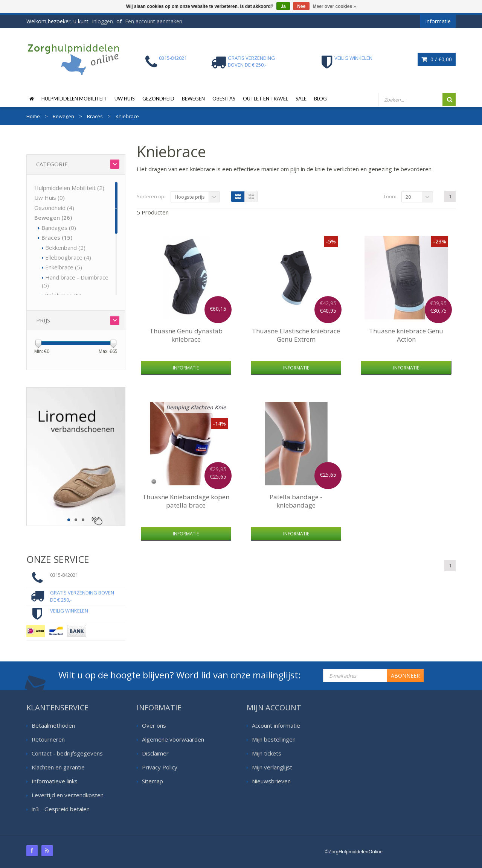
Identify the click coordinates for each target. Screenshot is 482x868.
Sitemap (153, 781)
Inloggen (102, 21)
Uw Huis (125, 99)
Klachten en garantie (58, 767)
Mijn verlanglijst (272, 767)
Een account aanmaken (154, 21)
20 (408, 197)
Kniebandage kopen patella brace (186, 501)
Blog (320, 99)
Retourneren (48, 739)
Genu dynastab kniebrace (186, 335)
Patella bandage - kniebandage (296, 501)
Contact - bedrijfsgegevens (67, 753)
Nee (301, 6)
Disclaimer (155, 753)
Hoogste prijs (190, 197)
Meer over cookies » (335, 6)
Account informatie (276, 725)
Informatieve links (55, 781)
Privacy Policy (160, 767)
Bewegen (193, 99)
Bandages (59, 228)
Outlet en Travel (265, 99)
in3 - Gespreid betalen (61, 809)
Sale (301, 99)
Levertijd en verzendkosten (68, 795)
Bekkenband (65, 248)
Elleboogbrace (68, 257)
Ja (283, 6)
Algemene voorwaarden (173, 739)
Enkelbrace (64, 267)
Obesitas (224, 99)
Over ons (154, 725)
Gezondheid (158, 99)
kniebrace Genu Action (406, 335)
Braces (57, 237)
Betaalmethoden (53, 725)
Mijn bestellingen (274, 739)
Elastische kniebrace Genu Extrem (296, 335)
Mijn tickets (267, 753)
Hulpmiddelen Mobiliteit (74, 99)
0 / (437, 59)
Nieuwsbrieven (271, 781)
